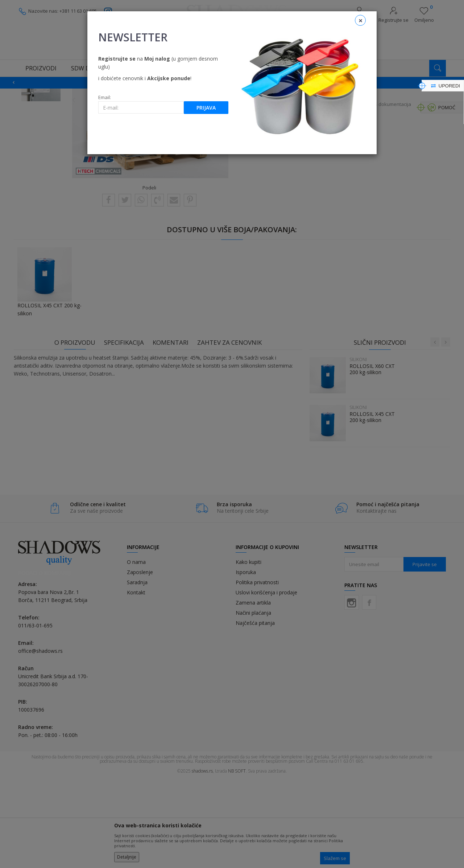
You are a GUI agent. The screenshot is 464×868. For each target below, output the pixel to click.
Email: (105, 97)
